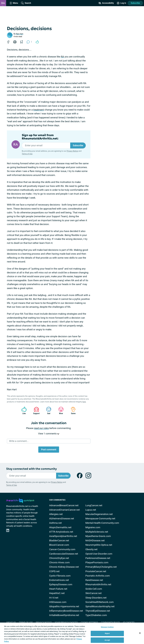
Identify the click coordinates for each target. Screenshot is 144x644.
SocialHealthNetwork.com (100, 602)
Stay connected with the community (31, 469)
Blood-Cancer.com (59, 545)
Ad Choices (129, 622)
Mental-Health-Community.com (102, 523)
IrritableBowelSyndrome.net (64, 615)
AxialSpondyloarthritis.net (63, 536)
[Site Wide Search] (26, 3)
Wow (60, 411)
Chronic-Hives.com (59, 562)
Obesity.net (91, 549)
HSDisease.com (58, 602)
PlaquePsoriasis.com (97, 562)
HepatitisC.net (57, 593)
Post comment (49, 449)
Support (35, 411)
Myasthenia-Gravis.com (98, 536)
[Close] (140, 633)
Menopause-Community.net (100, 519)
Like (23, 411)
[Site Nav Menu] (14, 3)
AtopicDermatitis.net (60, 527)
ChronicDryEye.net (59, 558)
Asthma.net (55, 523)
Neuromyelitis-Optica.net (99, 545)
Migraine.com (93, 527)
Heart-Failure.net (58, 589)
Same (72, 411)
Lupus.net (91, 510)
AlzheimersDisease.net (62, 519)
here (84, 402)
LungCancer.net (94, 505)
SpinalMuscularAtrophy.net (100, 606)
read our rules (41, 428)
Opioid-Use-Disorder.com (99, 554)
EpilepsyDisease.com (61, 584)
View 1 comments (49, 434)
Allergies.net (56, 514)
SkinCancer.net (94, 593)
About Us (11, 622)
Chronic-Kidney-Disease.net (64, 567)
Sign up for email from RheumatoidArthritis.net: (40, 137)
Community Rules (110, 622)
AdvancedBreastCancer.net (64, 505)
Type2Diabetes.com (96, 615)
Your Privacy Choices (66, 622)
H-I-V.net (54, 598)
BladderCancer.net (59, 540)
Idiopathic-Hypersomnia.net (64, 606)
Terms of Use (27, 154)
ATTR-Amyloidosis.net (61, 532)
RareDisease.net (94, 580)
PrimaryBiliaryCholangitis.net (101, 567)
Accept (107, 640)
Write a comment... (19, 441)
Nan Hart (20, 34)
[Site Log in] (121, 3)
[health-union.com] (20, 500)
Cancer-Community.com (62, 549)
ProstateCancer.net (96, 571)
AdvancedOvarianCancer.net (64, 510)
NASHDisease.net (95, 540)
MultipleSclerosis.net (97, 532)
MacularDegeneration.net (99, 514)
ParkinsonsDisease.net (98, 558)
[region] (72, 633)
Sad (47, 411)
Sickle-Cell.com (94, 589)
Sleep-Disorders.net (96, 598)
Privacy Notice (72, 151)
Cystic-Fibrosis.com (60, 576)
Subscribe (135, 3)
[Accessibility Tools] (106, 3)
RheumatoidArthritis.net (98, 584)
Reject (107, 633)
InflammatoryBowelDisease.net (66, 611)
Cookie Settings (89, 622)
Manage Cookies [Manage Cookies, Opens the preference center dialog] (107, 627)
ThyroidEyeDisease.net (98, 611)
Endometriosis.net (59, 580)
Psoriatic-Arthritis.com (98, 576)
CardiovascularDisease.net (64, 554)
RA (62, 57)
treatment (39, 110)
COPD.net (54, 571)
